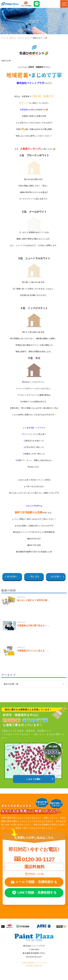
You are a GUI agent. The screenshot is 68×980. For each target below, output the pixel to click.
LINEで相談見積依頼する (37, 894)
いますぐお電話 (33, 779)
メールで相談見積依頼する (36, 883)
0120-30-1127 (38, 859)
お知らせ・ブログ (15, 38)
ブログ (27, 38)
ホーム (4, 38)
